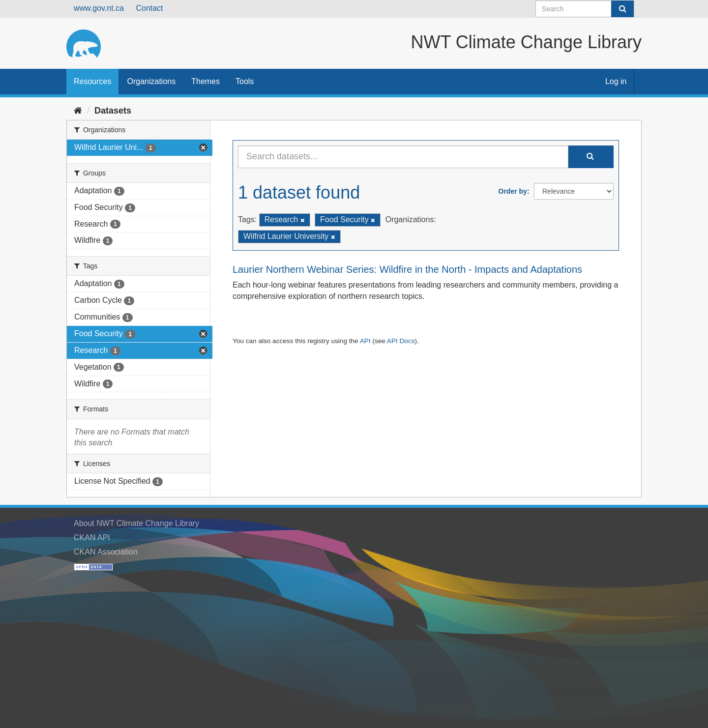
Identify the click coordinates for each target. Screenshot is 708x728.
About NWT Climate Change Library (136, 523)
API (365, 341)
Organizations (151, 81)
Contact (149, 8)
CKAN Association (106, 552)
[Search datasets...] (403, 157)
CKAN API (92, 538)
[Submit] (622, 9)
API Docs (401, 341)
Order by (513, 191)
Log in (616, 81)
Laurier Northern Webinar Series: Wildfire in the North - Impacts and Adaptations (407, 269)
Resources (92, 81)
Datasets (113, 111)
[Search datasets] (585, 9)
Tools (245, 81)
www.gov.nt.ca (99, 8)
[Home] (78, 111)
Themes (206, 81)
